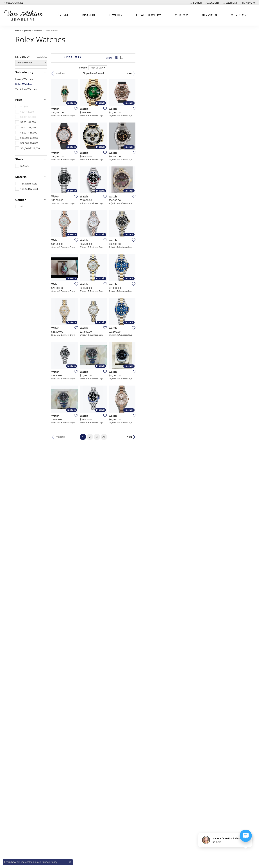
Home (18, 31)
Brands (89, 15)
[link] (13, 3)
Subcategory (24, 72)
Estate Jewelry (149, 15)
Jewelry (116, 15)
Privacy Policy (49, 862)
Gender (21, 200)
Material (21, 177)
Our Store (240, 15)
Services (210, 15)
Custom (182, 15)
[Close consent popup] (70, 862)
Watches (38, 31)
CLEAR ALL (42, 57)
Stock (19, 159)
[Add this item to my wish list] (111, 145)
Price (19, 100)
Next (238, 73)
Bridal (63, 15)
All (158, 726)
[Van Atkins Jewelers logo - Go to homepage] (24, 15)
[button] (196, 3)
